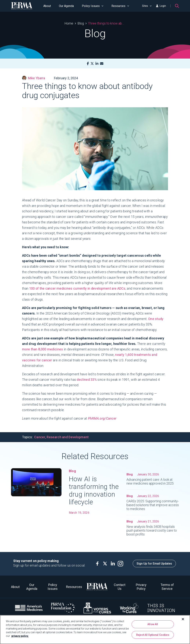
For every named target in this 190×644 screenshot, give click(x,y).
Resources (120, 6)
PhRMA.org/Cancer (102, 418)
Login (161, 6)
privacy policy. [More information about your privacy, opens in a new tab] (20, 636)
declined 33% (87, 380)
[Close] (183, 619)
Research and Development (68, 437)
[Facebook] (88, 64)
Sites (147, 6)
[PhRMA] (22, 6)
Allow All (153, 624)
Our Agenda (66, 6)
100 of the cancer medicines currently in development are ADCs (77, 288)
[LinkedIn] (97, 64)
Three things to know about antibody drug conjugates (107, 23)
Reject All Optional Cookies (153, 635)
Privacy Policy (141, 587)
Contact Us (120, 587)
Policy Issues (93, 6)
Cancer (40, 437)
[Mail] (102, 64)
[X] (92, 64)
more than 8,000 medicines (43, 349)
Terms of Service (167, 587)
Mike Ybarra (34, 78)
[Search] (177, 6)
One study (156, 319)
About (47, 6)
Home (69, 23)
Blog (81, 23)
